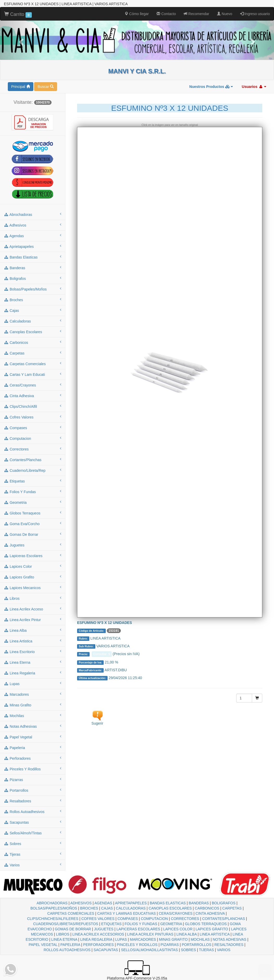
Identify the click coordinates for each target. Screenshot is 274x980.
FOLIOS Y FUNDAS (141, 924)
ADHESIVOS (81, 903)
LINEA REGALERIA (96, 939)
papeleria (33, 747)
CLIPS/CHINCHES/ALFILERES (53, 919)
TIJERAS (207, 950)
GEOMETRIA (171, 924)
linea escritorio (33, 652)
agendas (33, 236)
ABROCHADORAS (52, 903)
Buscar (45, 87)
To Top (265, 971)
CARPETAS (232, 908)
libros (33, 598)
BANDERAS (199, 903)
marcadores (33, 694)
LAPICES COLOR (178, 929)
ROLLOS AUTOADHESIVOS (67, 950)
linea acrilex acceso (33, 609)
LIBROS (63, 934)
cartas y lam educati (33, 374)
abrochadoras (33, 214)
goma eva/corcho (33, 524)
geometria (33, 502)
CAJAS (107, 908)
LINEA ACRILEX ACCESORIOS (98, 934)
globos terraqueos (33, 513)
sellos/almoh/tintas (33, 833)
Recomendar (196, 14)
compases (33, 428)
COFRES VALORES (98, 919)
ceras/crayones (33, 385)
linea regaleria (33, 673)
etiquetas (33, 481)
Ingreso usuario (255, 14)
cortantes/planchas (33, 460)
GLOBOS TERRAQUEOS (206, 924)
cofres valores (33, 417)
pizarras (33, 779)
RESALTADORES (229, 945)
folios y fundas (33, 492)
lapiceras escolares (33, 556)
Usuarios (254, 87)
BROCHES (89, 908)
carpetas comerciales (33, 364)
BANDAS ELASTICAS (168, 903)
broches (33, 300)
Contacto (166, 14)
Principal (21, 87)
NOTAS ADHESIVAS (230, 939)
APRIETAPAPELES (131, 903)
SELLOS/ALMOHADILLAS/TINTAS (149, 950)
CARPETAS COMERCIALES (71, 913)
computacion (33, 438)
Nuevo (225, 14)
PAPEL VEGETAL (43, 945)
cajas (33, 310)
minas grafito (33, 705)
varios (33, 865)
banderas (33, 268)
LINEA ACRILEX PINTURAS (150, 934)
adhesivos (33, 225)
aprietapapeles (33, 246)
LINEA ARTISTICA (214, 934)
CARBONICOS (207, 908)
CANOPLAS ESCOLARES (170, 908)
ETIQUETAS (111, 924)
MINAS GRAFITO (173, 939)
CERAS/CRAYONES (176, 913)
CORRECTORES (185, 919)
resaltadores (33, 801)
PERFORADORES (98, 945)
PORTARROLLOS (197, 945)
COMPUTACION (154, 919)
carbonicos (33, 342)
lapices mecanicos (33, 588)
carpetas (33, 353)
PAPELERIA (70, 945)
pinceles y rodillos (33, 769)
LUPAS (121, 939)
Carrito (18, 15)
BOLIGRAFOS (224, 903)
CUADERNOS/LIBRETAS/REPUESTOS (66, 924)
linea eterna (33, 662)
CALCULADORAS (131, 908)
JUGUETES (104, 929)
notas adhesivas (33, 726)
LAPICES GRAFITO (212, 929)
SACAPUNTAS (106, 950)
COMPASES (128, 919)
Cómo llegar (137, 14)
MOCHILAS (200, 939)
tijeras (33, 854)
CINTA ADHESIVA (210, 913)
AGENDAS (103, 903)
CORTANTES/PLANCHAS (223, 919)
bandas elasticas (33, 257)
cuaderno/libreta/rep (33, 470)
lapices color (33, 566)
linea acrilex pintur (33, 620)
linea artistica (33, 641)
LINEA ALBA (186, 934)
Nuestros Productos (211, 87)
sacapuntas (33, 822)
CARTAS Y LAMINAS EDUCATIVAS (126, 913)
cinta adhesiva (33, 396)
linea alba (33, 630)
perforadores (33, 758)
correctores (33, 449)
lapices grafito (33, 577)
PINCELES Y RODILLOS (137, 945)
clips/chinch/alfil (33, 406)
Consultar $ (102, 654)
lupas (33, 684)
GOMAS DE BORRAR (73, 929)
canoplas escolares (33, 332)
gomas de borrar (33, 534)
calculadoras (33, 321)
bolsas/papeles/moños (33, 289)
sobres (33, 843)
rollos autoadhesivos (33, 811)
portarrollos (33, 790)
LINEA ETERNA (64, 939)
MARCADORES (143, 939)
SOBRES (188, 950)
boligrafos (33, 278)
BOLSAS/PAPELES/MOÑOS (54, 908)
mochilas (33, 715)
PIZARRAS (170, 945)
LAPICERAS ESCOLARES (138, 929)
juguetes (33, 545)
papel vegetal (33, 737)
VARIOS (224, 950)
